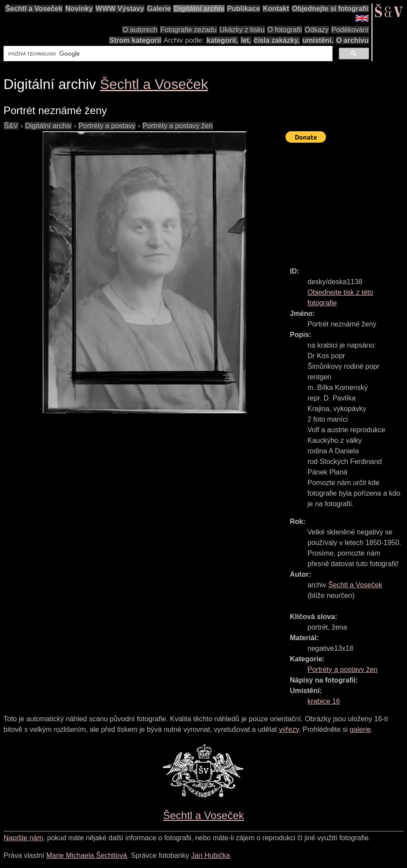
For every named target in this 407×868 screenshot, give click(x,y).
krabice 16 (324, 701)
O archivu (352, 40)
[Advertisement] (346, 201)
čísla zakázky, (277, 40)
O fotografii (285, 30)
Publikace (244, 9)
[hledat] (167, 54)
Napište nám (23, 838)
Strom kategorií (135, 40)
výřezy (289, 729)
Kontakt (276, 9)
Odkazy (317, 30)
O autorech (140, 30)
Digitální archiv (199, 9)
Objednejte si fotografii (330, 9)
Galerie (159, 9)
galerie (360, 729)
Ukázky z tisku (242, 30)
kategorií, (222, 40)
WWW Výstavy (120, 9)
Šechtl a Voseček (34, 9)
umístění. (318, 40)
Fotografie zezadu (189, 30)
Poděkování (350, 30)
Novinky (79, 9)
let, (246, 40)
